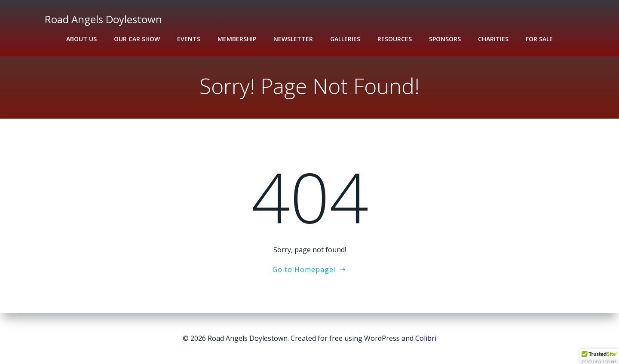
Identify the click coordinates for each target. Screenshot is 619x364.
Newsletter (293, 39)
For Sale (539, 39)
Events (189, 39)
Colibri (426, 338)
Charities (493, 39)
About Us (81, 39)
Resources (395, 39)
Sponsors (445, 39)
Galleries (345, 39)
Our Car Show (137, 39)
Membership (237, 39)
